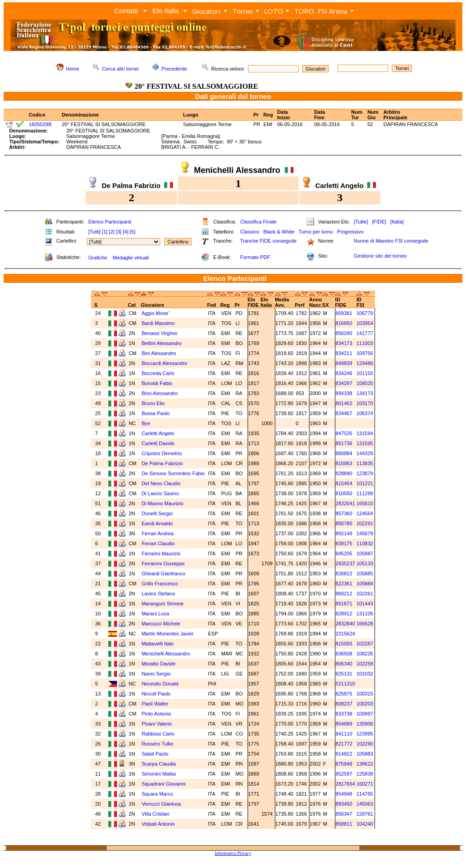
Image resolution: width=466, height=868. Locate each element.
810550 (344, 493)
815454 (344, 483)
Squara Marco (157, 794)
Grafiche (98, 258)
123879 (365, 473)
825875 (344, 694)
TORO (304, 11)
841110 (344, 734)
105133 (365, 563)
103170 (365, 403)
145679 (365, 533)
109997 (365, 714)
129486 (365, 363)
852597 (344, 774)
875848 (344, 764)
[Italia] (397, 222)
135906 (365, 724)
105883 (365, 754)
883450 (344, 804)
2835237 (345, 563)
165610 (365, 503)
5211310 (345, 684)
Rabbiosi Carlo (158, 734)
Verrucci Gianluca (161, 804)
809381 (344, 313)
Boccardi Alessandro (164, 363)
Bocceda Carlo (158, 373)
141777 (365, 333)
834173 (344, 343)
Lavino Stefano (158, 594)
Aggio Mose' (155, 313)
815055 (344, 644)
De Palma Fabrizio (162, 463)
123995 (365, 734)
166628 (365, 624)
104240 (365, 824)
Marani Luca (155, 614)
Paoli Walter (155, 704)
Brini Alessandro (160, 393)
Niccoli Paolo (156, 694)
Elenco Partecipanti (110, 222)
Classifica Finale (258, 222)
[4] (126, 232)
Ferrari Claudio (158, 543)
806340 (344, 664)
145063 (365, 804)
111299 (365, 493)
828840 (344, 473)
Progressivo (350, 232)
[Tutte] (361, 222)
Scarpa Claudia (159, 764)
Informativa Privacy (233, 853)
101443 (365, 604)
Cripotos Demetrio (162, 453)
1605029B (40, 124)
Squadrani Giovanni (164, 784)
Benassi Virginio (160, 333)
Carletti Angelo (158, 433)
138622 (365, 764)
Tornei (242, 11)
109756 (365, 353)
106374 (365, 413)
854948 (344, 794)
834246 (344, 373)
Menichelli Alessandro (166, 654)
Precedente (174, 69)
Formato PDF (255, 257)
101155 (365, 373)
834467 (344, 413)
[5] (132, 232)
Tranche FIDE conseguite (268, 241)
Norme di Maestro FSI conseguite (391, 241)
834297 (344, 383)
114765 (365, 794)
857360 (344, 513)
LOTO (274, 11)
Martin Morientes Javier (167, 634)
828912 (344, 614)
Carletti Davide (158, 443)
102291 (365, 523)
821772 (344, 744)
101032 (365, 674)
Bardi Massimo (158, 323)
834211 (344, 353)
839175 (344, 543)
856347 (344, 814)
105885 (365, 574)
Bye (146, 423)
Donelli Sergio (157, 513)
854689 (344, 724)
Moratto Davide (159, 664)
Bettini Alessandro (162, 343)
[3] (119, 232)
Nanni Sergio (156, 674)
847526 (344, 433)
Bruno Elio (153, 403)
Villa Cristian (155, 814)
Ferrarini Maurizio (161, 553)
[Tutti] (94, 232)
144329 (365, 453)
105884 (365, 584)
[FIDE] (379, 222)
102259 (365, 664)
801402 (344, 403)
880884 (344, 453)
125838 (365, 774)
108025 (365, 383)
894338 (344, 393)
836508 (344, 654)
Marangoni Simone (162, 604)
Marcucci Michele (161, 624)
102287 (365, 644)
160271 (365, 784)
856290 (344, 333)
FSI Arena (332, 11)
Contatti (126, 11)
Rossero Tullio (157, 744)
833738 (344, 714)
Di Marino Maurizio (162, 503)
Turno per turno (316, 232)
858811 (344, 824)
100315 (365, 694)
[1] (105, 232)
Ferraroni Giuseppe (163, 563)
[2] (111, 232)
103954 (365, 323)
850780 (344, 523)
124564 (365, 513)
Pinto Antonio (156, 714)
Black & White (279, 232)
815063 (344, 463)
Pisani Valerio (157, 724)
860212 (344, 594)
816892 (344, 323)
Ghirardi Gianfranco (163, 574)
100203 (365, 704)
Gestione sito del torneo (380, 256)
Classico (250, 232)
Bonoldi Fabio (157, 383)
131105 (365, 614)
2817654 (345, 784)
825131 (344, 674)
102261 (365, 594)
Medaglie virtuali (130, 258)
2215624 (345, 634)
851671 (344, 604)
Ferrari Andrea (157, 533)
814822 (344, 754)
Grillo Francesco (160, 584)
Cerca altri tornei (120, 69)
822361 (344, 584)
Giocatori (206, 11)
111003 (365, 343)
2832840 (345, 624)
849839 (344, 363)
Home (73, 69)
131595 (365, 443)
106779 (365, 313)
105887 (365, 553)
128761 (365, 814)
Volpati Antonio (158, 824)
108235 (365, 654)
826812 (344, 574)
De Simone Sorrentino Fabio (173, 473)
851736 (344, 443)
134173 (365, 393)
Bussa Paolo (156, 413)
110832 (365, 543)
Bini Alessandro (159, 353)
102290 (365, 744)
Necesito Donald (160, 684)
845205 (344, 553)
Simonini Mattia (159, 774)
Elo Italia (166, 11)
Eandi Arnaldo (157, 523)
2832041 (345, 503)
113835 (365, 463)
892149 (344, 533)
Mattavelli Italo (157, 644)
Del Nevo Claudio (161, 483)
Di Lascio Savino (160, 493)
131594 (365, 433)
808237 (344, 704)
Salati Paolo (155, 754)
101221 (365, 483)
